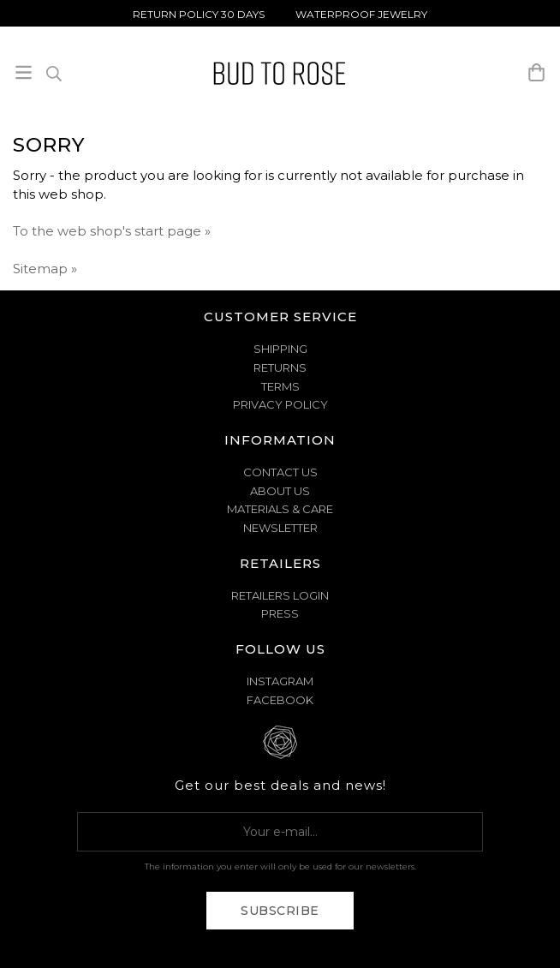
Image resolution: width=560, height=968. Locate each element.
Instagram (280, 681)
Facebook (280, 700)
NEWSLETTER (280, 528)
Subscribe (280, 911)
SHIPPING (280, 349)
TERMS (280, 386)
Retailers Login (280, 595)
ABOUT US (280, 491)
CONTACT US (280, 472)
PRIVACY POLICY (280, 404)
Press (280, 613)
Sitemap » (45, 269)
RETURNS (280, 367)
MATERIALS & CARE (280, 509)
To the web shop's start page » (112, 231)
